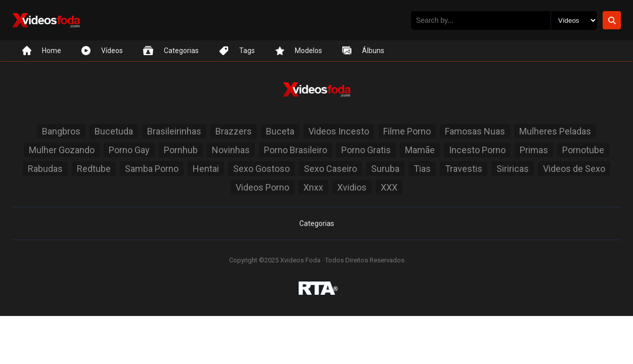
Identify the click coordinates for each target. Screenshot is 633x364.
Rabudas (45, 169)
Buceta (280, 131)
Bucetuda (114, 131)
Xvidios (352, 187)
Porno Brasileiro (296, 150)
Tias (422, 169)
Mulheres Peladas (555, 131)
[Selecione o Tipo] (574, 20)
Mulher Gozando (62, 150)
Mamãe (420, 150)
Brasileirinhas (174, 131)
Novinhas (231, 150)
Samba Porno (152, 169)
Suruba (385, 169)
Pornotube (583, 150)
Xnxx (313, 187)
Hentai (206, 169)
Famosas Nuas (475, 131)
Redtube (94, 169)
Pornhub (181, 150)
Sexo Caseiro (330, 169)
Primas (534, 150)
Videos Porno (262, 187)
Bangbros (61, 131)
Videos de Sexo (574, 169)
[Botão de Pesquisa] (612, 20)
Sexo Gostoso (261, 169)
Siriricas (513, 169)
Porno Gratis (366, 150)
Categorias (317, 223)
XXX (389, 187)
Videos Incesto (339, 131)
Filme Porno (407, 131)
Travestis (464, 169)
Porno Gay (129, 150)
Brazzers (234, 131)
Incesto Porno (477, 150)
